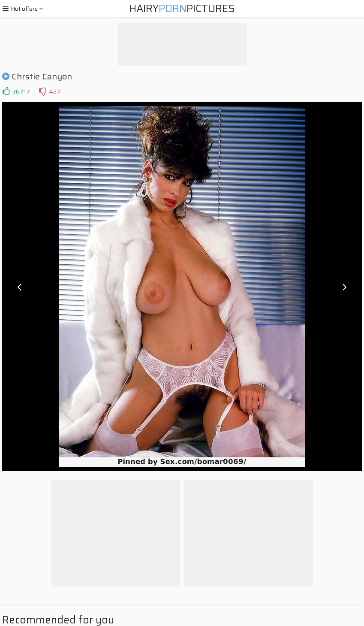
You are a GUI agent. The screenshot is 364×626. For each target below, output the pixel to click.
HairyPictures (182, 9)
